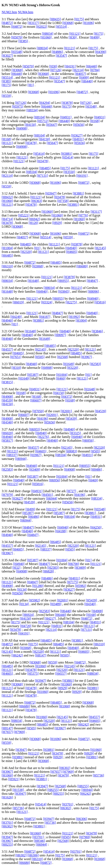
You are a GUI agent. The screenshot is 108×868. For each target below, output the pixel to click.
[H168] (95, 121)
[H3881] (67, 154)
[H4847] (92, 281)
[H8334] (32, 110)
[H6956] (88, 441)
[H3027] (7, 56)
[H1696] (88, 23)
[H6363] (36, 201)
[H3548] (17, 52)
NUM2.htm (9, 12)
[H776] (83, 215)
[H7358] (63, 201)
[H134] (22, 590)
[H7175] (73, 582)
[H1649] (45, 339)
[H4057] (80, 74)
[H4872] (7, 23)
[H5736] (98, 775)
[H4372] (67, 397)
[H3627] (77, 135)
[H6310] (7, 266)
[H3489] (56, 604)
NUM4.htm (25, 12)
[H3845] (64, 292)
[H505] (40, 357)
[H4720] (26, 626)
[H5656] (79, 125)
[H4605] (72, 252)
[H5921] (14, 779)
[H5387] (33, 375)
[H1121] (75, 34)
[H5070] (17, 37)
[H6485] (45, 168)
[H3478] (31, 143)
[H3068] (68, 23)
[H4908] (22, 128)
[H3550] (69, 172)
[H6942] (34, 219)
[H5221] (24, 215)
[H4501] (47, 495)
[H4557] (7, 349)
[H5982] (81, 586)
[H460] (61, 378)
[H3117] (33, 23)
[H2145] (100, 248)
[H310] (16, 368)
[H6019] (18, 302)
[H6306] (81, 819)
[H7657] (7, 732)
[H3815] (7, 382)
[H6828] (48, 571)
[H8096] (93, 292)
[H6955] (63, 281)
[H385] (23, 41)
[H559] (6, 96)
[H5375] (33, 674)
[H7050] (38, 411)
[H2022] (41, 27)
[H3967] (86, 357)
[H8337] (12, 455)
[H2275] (71, 302)
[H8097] (60, 335)
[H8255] (83, 786)
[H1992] (74, 317)
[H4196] (42, 419)
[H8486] (96, 469)
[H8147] (41, 655)
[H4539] (7, 400)
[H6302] (65, 768)
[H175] (79, 19)
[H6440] (91, 66)
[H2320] (26, 252)
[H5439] (71, 419)
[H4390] (101, 52)
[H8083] (71, 451)
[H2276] (43, 437)
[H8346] (39, 841)
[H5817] (7, 441)
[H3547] (61, 56)
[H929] (57, 223)
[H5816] (100, 302)
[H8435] (55, 19)
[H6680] (82, 266)
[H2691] (66, 411)
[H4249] (16, 317)
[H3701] (68, 804)
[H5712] (43, 121)
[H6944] (21, 459)
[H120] (33, 223)
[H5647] (52, 125)
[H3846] (97, 331)
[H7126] (56, 70)
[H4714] (7, 219)
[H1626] (7, 797)
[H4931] (66, 117)
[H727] (71, 491)
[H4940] (71, 248)
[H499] (95, 37)
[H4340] (7, 422)
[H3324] (47, 302)
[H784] (95, 70)
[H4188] (61, 531)
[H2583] (95, 364)
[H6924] (28, 615)
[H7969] (19, 732)
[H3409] (35, 469)
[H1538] (18, 790)
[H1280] (38, 586)
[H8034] (48, 34)
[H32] (16, 568)
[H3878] (67, 103)
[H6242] (17, 655)
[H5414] (39, 154)
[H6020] (7, 433)
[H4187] (45, 317)
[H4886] (57, 52)
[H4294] (45, 103)
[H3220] (73, 368)
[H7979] (7, 495)
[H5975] (18, 106)
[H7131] (42, 176)
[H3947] (51, 193)
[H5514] (61, 27)
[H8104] (39, 117)
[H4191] (70, 66)
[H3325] (75, 433)
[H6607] (36, 400)
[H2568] (63, 357)
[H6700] (73, 564)
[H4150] (30, 125)
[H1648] (33, 281)
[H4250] (96, 527)
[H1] (31, 85)
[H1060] (46, 37)
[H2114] (78, 70)
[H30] (73, 37)
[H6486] (34, 517)
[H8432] (7, 197)
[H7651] (16, 357)
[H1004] (7, 248)
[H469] (93, 480)
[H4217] (50, 619)
